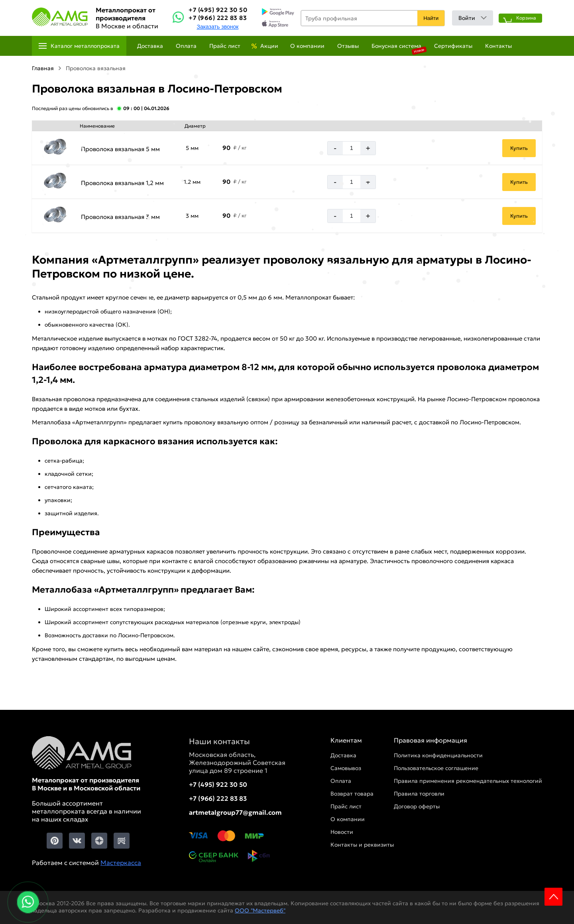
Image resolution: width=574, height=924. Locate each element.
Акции (269, 46)
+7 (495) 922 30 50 (218, 10)
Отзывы (348, 46)
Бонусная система (396, 46)
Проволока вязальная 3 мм (120, 217)
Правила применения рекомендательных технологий (468, 781)
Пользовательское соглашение (436, 768)
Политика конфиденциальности (438, 755)
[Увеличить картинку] (55, 148)
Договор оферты (417, 806)
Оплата (186, 46)
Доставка (150, 46)
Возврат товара (352, 794)
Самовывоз (346, 768)
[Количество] (352, 148)
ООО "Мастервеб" (260, 910)
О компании (307, 46)
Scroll (553, 897)
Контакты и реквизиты (362, 845)
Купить (519, 148)
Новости (342, 832)
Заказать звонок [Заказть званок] (217, 27)
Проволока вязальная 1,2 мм (122, 183)
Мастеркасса (121, 863)
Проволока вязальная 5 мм (120, 149)
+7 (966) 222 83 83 (218, 18)
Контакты (498, 46)
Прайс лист (225, 46)
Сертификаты (453, 46)
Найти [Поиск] (431, 18)
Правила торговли (419, 794)
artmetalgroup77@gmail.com (235, 812)
